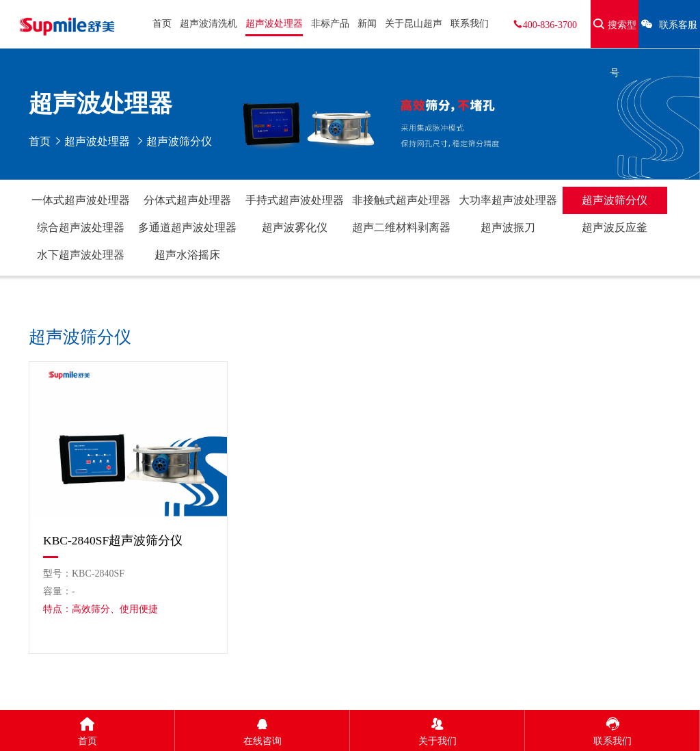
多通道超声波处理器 (187, 227)
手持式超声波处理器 (295, 200)
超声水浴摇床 (187, 255)
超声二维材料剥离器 (401, 227)
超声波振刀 (508, 227)
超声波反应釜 (615, 227)
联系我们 (470, 24)
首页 (162, 24)
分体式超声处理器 (187, 200)
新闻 (367, 24)
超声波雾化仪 (295, 227)
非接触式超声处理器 (401, 200)
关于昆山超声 (414, 24)
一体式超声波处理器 (81, 200)
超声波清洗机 (208, 24)
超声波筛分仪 (615, 200)
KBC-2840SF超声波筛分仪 (113, 540)
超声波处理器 (274, 24)
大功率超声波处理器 (508, 200)
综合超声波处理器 (81, 227)
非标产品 (330, 24)
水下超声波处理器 (81, 255)
